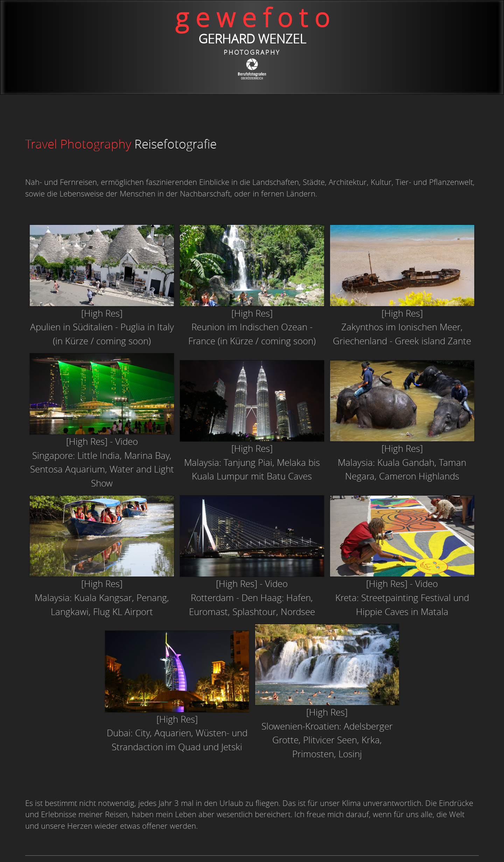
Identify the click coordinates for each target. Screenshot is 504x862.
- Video (424, 584)
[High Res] (102, 313)
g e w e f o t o (252, 17)
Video (127, 441)
